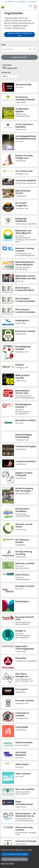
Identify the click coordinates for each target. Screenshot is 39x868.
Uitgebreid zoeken (19, 57)
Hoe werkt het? (10, 2)
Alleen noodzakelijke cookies (15, 859)
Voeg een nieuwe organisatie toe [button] (19, 34)
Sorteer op (6, 72)
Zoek (3, 45)
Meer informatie (7, 864)
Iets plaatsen (21, 2)
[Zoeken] (30, 6)
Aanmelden (32, 2)
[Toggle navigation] (35, 7)
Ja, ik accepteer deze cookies (15, 854)
